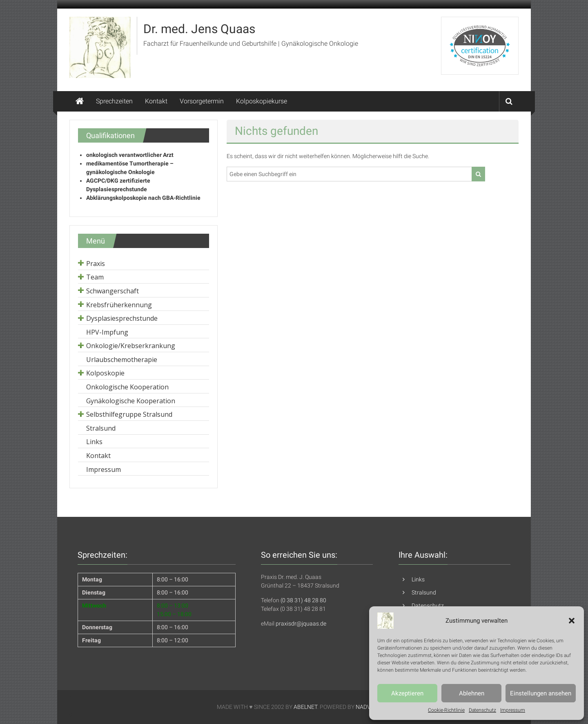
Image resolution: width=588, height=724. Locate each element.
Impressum (513, 710)
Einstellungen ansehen (541, 693)
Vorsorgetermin (202, 101)
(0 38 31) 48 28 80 (303, 600)
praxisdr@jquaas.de (301, 623)
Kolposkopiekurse (262, 101)
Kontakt (156, 101)
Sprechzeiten (114, 101)
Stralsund (424, 592)
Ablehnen (472, 693)
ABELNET (305, 707)
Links (418, 579)
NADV (363, 707)
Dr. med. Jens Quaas (199, 29)
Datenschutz (482, 710)
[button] (572, 621)
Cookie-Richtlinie (446, 710)
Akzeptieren (407, 693)
